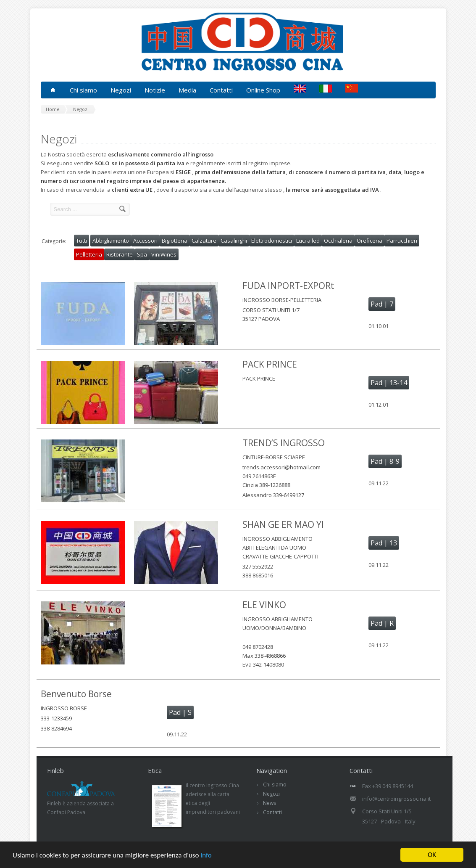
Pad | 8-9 (385, 461)
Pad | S (180, 712)
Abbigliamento (111, 241)
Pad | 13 (384, 543)
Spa (142, 254)
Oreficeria (369, 241)
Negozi (271, 794)
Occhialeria (338, 241)
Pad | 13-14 (389, 383)
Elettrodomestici (272, 241)
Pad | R (382, 623)
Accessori (145, 241)
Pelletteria (89, 254)
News (270, 803)
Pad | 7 (382, 304)
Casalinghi (234, 241)
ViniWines (164, 254)
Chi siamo (275, 785)
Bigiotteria (175, 241)
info (206, 856)
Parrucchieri (402, 241)
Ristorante (120, 254)
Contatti (221, 90)
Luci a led (308, 241)
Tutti (82, 241)
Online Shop (263, 90)
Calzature (204, 241)
